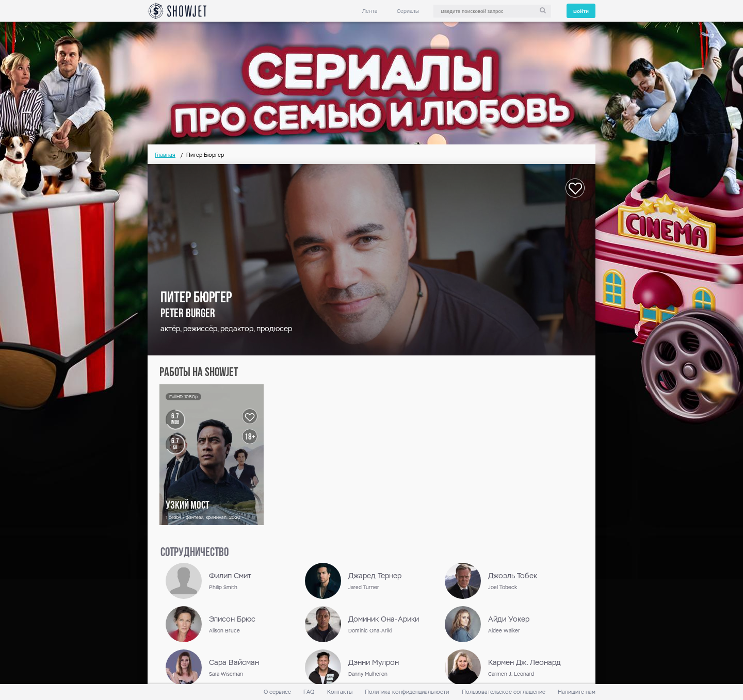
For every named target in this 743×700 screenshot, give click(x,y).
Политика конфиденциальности (407, 692)
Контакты (340, 692)
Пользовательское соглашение (504, 692)
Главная (165, 155)
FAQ (309, 692)
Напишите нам (577, 692)
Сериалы (408, 11)
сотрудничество (195, 553)
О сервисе (277, 692)
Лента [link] (370, 11)
